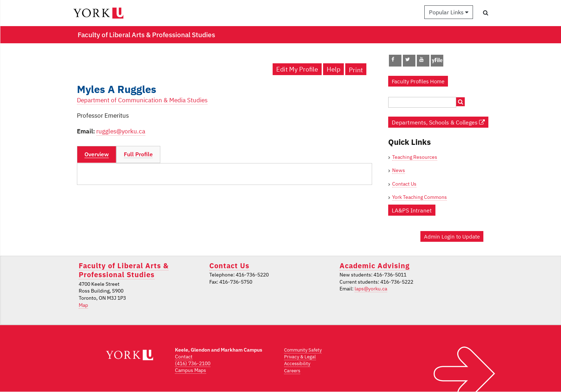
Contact (184, 357)
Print (356, 70)
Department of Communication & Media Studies (142, 100)
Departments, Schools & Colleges (438, 122)
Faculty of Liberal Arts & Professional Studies (124, 270)
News (399, 170)
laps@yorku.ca (371, 289)
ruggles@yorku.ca (121, 131)
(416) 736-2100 (193, 363)
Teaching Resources (415, 157)
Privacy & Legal (300, 357)
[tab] (97, 155)
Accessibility (297, 364)
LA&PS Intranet (412, 210)
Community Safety (303, 350)
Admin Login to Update (452, 236)
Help (333, 69)
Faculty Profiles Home (418, 81)
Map (83, 305)
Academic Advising (375, 266)
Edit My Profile (297, 69)
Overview (97, 154)
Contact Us (404, 184)
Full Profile (138, 154)
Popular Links (449, 12)
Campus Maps (191, 370)
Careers (292, 371)
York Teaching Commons (419, 197)
